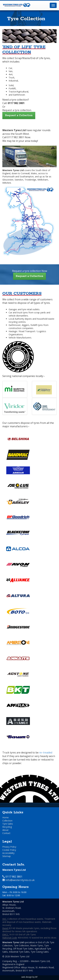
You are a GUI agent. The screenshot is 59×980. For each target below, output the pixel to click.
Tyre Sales (8, 824)
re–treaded (46, 753)
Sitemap (7, 856)
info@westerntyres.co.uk (20, 880)
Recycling (7, 827)
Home (6, 817)
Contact (6, 833)
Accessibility (8, 853)
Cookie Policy (9, 850)
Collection (7, 821)
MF (36, 977)
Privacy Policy (9, 847)
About (5, 830)
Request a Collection (19, 115)
